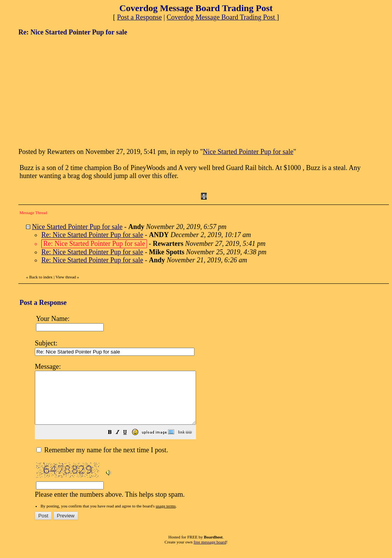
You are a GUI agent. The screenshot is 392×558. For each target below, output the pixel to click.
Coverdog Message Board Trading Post (222, 17)
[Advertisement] (76, 91)
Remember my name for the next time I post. (102, 460)
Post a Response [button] (140, 17)
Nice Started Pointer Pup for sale (248, 152)
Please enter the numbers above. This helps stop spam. (209, 435)
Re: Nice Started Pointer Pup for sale (92, 235)
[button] (129, 443)
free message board (210, 552)
